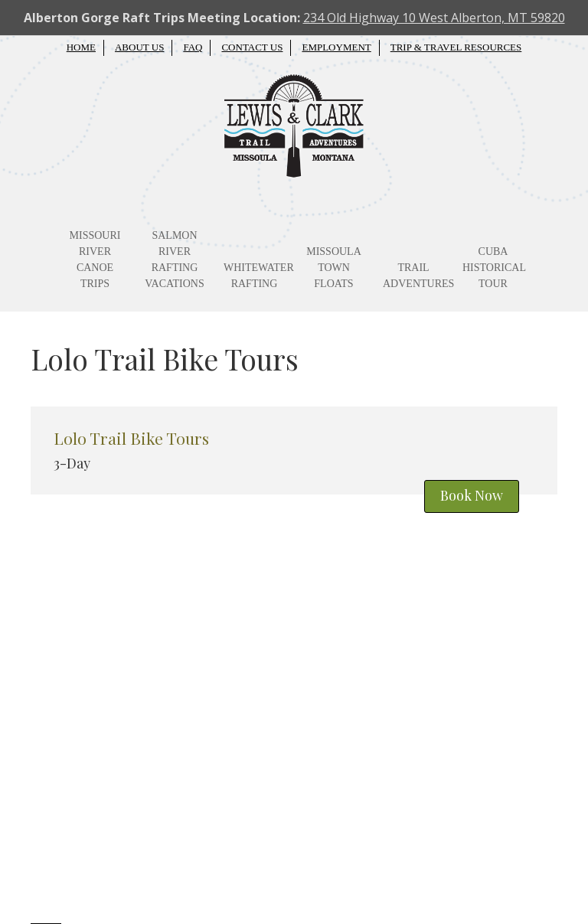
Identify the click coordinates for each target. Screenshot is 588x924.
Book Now (472, 495)
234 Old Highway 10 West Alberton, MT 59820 (434, 18)
